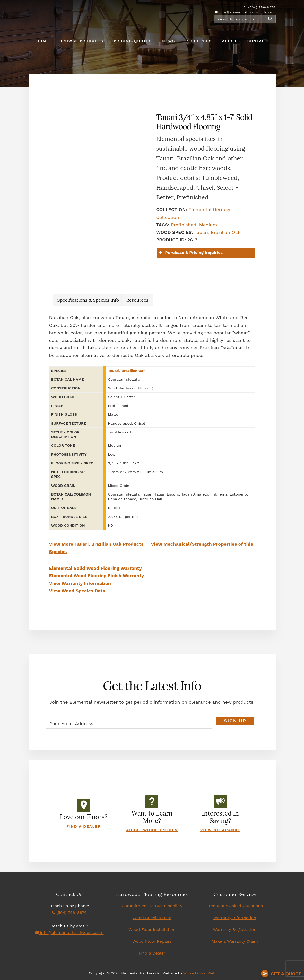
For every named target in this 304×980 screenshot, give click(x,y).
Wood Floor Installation (152, 929)
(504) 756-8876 (260, 7)
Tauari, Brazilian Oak (217, 232)
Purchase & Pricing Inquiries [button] (191, 253)
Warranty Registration (235, 929)
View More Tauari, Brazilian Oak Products (96, 544)
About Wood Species (152, 830)
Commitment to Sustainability (152, 906)
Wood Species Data (152, 918)
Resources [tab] (137, 300)
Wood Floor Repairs (152, 941)
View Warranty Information (80, 583)
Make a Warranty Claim (235, 941)
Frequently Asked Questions (235, 906)
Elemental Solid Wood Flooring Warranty (95, 568)
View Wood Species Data (77, 591)
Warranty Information (235, 918)
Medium (208, 225)
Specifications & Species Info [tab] (88, 300)
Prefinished (184, 225)
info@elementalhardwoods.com (245, 12)
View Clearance (220, 830)
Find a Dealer (84, 826)
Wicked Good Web (199, 973)
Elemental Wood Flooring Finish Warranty (97, 576)
